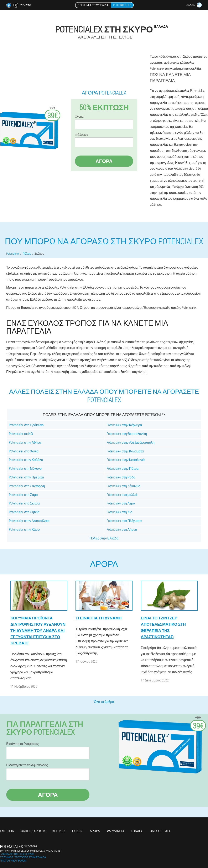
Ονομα (79, 117)
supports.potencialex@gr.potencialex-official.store (30, 851)
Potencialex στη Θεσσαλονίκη (127, 434)
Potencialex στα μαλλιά (122, 495)
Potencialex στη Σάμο (23, 495)
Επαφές (137, 831)
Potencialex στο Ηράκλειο (26, 425)
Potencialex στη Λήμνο (122, 529)
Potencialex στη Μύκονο (25, 468)
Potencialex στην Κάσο (24, 529)
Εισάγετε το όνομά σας (23, 744)
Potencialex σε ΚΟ (21, 434)
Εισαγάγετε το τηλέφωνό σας (27, 765)
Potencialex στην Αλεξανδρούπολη (131, 442)
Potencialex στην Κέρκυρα (124, 425)
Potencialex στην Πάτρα (123, 468)
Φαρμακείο (115, 831)
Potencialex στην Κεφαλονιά (126, 460)
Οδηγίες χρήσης (33, 831)
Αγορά (104, 161)
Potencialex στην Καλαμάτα (125, 451)
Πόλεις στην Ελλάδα (104, 538)
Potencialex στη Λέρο (121, 503)
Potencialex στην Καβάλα (26, 460)
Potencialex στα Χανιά (24, 451)
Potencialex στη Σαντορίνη (27, 486)
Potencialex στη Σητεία (24, 512)
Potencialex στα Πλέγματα (124, 521)
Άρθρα (95, 831)
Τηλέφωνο (81, 135)
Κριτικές (59, 831)
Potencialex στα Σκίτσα (24, 503)
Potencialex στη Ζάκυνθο (123, 486)
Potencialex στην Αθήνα (25, 442)
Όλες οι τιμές (160, 831)
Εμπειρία (7, 831)
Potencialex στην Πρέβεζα (26, 477)
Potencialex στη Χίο (119, 512)
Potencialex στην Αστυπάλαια (29, 521)
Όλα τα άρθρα (104, 702)
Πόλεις (78, 831)
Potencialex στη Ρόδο (121, 477)
